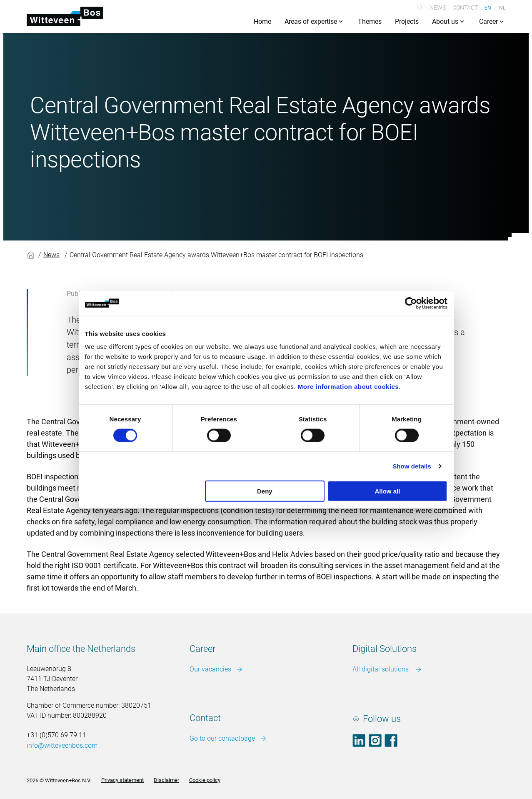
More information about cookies (348, 387)
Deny (265, 491)
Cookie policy (205, 780)
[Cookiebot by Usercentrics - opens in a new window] (411, 303)
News (438, 8)
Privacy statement (122, 780)
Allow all (388, 491)
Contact (465, 8)
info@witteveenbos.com (62, 746)
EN (488, 8)
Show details (412, 466)
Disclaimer (166, 780)
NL (502, 8)
